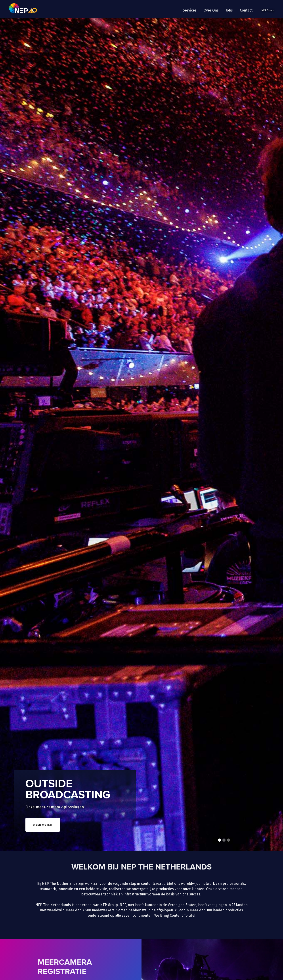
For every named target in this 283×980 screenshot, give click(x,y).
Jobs (229, 10)
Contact (246, 10)
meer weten (43, 825)
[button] (190, 10)
